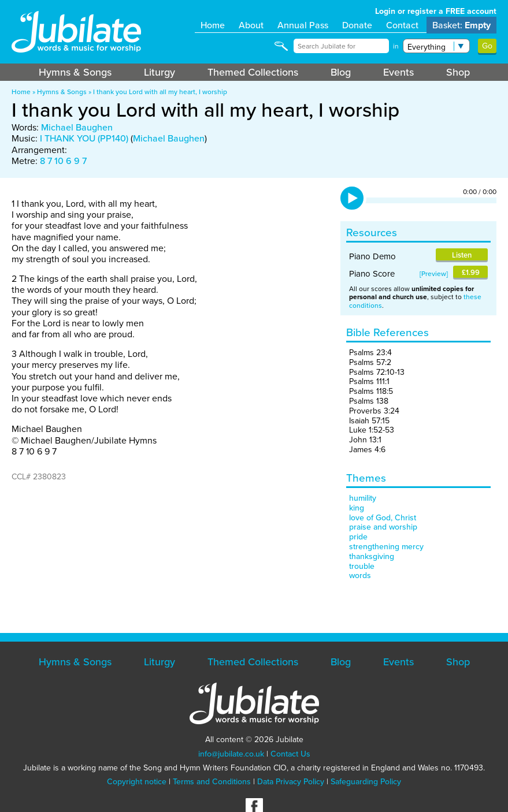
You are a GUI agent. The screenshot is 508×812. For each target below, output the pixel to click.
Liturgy (160, 72)
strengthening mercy (386, 547)
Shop (458, 72)
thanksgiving (372, 556)
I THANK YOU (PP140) (84, 138)
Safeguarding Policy (366, 782)
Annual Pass (303, 25)
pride (358, 537)
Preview (434, 274)
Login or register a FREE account (436, 11)
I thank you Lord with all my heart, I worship (160, 92)
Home (213, 25)
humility (363, 498)
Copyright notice (137, 782)
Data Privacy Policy (291, 782)
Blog (341, 72)
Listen (462, 255)
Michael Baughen (77, 127)
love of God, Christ (383, 518)
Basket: (461, 25)
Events (398, 72)
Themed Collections (253, 72)
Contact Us (290, 754)
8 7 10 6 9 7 (63, 161)
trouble (362, 566)
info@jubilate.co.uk (231, 754)
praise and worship (383, 527)
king (357, 508)
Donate (357, 25)
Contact (402, 25)
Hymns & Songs (75, 72)
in (396, 46)
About (251, 25)
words (360, 576)
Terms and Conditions (212, 782)
